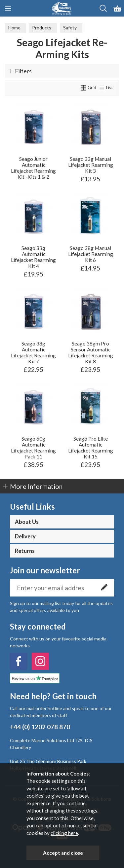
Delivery (25, 536)
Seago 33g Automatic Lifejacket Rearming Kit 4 (33, 257)
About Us (27, 522)
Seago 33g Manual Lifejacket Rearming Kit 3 (91, 165)
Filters (23, 71)
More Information (36, 486)
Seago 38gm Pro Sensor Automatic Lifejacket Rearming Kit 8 (91, 352)
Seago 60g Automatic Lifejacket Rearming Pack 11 (33, 448)
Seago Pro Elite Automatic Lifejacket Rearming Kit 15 (91, 448)
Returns (25, 551)
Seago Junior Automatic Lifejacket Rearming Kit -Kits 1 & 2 (33, 168)
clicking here (64, 833)
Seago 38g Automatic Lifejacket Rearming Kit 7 (33, 352)
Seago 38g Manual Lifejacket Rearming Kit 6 (91, 254)
